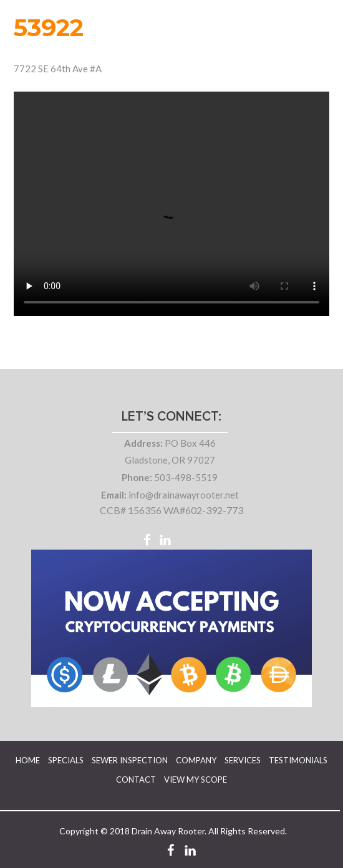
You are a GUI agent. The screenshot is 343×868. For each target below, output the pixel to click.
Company (196, 760)
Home (28, 760)
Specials (66, 760)
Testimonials (298, 760)
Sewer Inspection (130, 760)
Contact (136, 780)
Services (243, 760)
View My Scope (196, 780)
